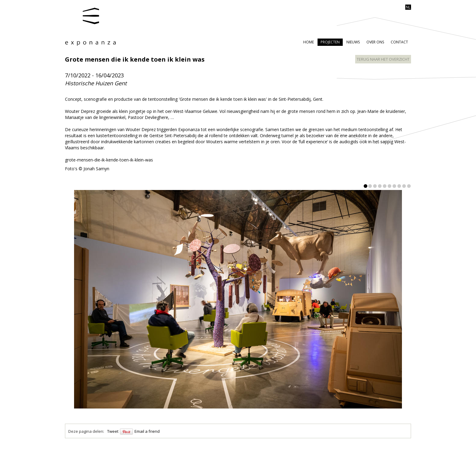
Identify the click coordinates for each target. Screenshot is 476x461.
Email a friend (147, 431)
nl (408, 7)
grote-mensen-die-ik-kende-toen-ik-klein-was (109, 160)
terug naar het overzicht (383, 59)
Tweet (113, 431)
